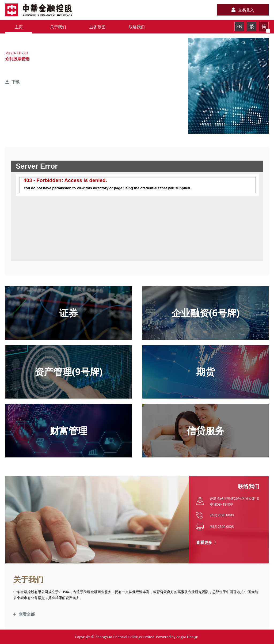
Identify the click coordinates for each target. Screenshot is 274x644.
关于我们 (58, 27)
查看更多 (204, 542)
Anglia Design (187, 637)
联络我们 (137, 27)
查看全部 (27, 614)
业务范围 (97, 27)
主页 (19, 27)
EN (239, 26)
